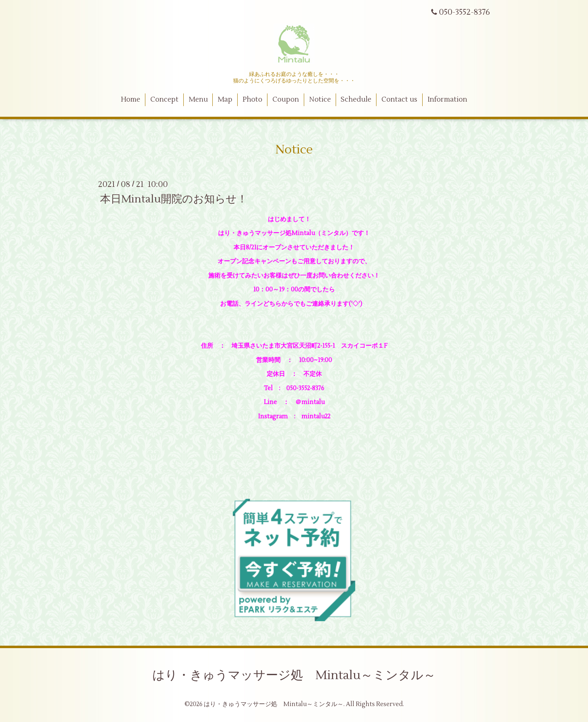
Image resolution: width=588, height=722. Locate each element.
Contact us (399, 100)
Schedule (356, 100)
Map (225, 100)
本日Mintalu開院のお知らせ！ (174, 199)
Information (447, 100)
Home (130, 100)
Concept (164, 100)
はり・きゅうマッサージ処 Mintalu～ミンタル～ (294, 675)
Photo (252, 100)
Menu (198, 100)
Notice (320, 100)
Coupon (286, 100)
